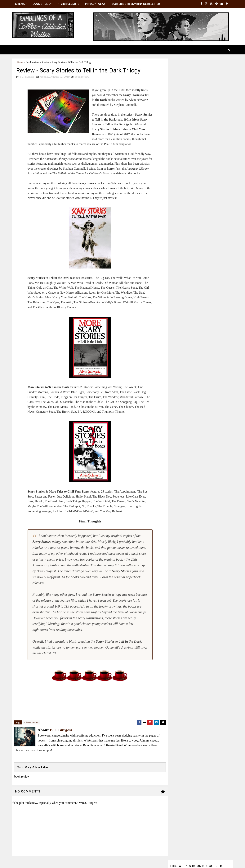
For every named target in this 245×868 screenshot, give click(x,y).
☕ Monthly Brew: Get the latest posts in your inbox (198, 247)
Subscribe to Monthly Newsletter (136, 4)
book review (33, 62)
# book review (32, 723)
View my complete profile (185, 329)
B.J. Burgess (198, 290)
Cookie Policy (42, 4)
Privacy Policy (96, 4)
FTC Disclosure (69, 4)
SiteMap (21, 4)
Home (20, 62)
